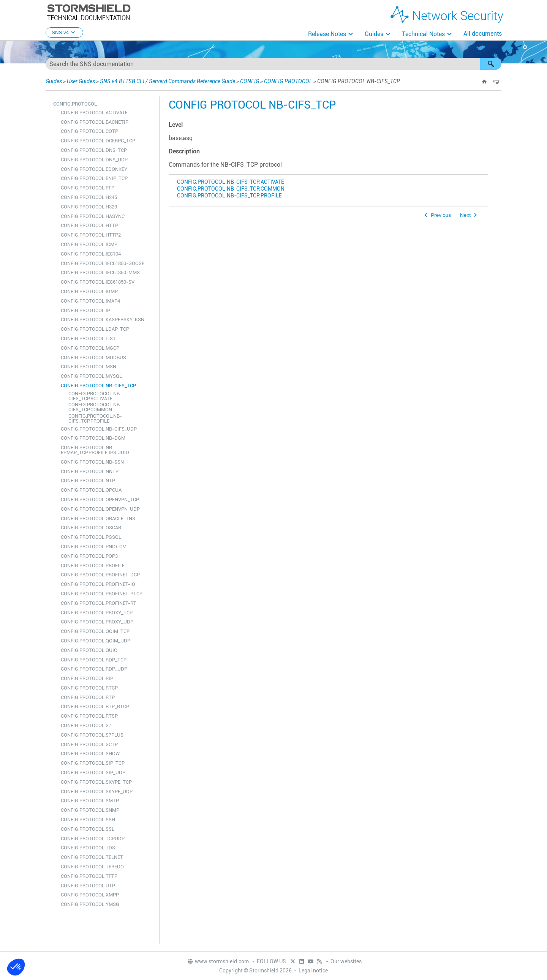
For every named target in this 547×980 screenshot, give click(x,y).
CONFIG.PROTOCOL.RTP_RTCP (95, 706)
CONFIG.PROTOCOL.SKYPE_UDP (97, 791)
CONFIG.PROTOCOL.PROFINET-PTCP (102, 594)
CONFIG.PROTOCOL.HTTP (89, 225)
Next (465, 215)
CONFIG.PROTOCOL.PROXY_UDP (97, 622)
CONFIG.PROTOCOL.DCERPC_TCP (98, 141)
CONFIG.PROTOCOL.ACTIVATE (94, 113)
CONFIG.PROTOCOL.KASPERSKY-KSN (103, 320)
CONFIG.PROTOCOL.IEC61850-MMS (100, 272)
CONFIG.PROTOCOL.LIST (88, 339)
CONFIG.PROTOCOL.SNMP (90, 810)
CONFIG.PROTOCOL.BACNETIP (95, 122)
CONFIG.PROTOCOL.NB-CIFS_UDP (99, 429)
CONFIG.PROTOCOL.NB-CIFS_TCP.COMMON (95, 407)
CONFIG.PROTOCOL (288, 81)
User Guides (81, 81)
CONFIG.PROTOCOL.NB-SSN (92, 462)
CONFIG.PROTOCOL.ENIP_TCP (94, 178)
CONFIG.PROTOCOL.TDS (88, 848)
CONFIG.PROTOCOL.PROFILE (93, 566)
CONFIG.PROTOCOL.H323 (89, 207)
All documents (483, 34)
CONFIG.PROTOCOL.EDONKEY (94, 169)
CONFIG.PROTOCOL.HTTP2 (91, 235)
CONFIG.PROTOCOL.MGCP (90, 348)
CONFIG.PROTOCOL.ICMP (89, 244)
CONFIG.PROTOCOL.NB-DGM (93, 438)
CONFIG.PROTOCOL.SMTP (90, 801)
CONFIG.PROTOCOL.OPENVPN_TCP (100, 499)
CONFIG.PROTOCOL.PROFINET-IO (98, 584)
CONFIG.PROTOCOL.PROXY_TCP (97, 613)
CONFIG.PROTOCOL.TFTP (89, 876)
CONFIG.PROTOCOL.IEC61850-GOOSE (103, 263)
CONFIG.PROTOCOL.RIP (87, 678)
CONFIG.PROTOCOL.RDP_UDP (94, 669)
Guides (374, 34)
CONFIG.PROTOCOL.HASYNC (93, 216)
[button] (491, 64)
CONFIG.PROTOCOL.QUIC (89, 650)
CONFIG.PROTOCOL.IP (85, 310)
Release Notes (327, 34)
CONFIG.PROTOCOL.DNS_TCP (94, 150)
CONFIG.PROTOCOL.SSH (88, 820)
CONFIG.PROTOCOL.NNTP (90, 471)
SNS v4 (64, 32)
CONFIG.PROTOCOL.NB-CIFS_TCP (98, 386)
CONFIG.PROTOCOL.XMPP (90, 895)
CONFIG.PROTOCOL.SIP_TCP (93, 763)
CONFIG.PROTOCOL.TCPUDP (93, 839)
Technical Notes (423, 34)
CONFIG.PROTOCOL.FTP (88, 188)
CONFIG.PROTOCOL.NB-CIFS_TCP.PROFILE (95, 418)
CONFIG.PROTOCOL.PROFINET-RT (99, 603)
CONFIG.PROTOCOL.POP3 (89, 556)
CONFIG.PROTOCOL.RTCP (89, 688)
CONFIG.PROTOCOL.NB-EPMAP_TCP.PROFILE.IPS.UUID (95, 450)
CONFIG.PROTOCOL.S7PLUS (92, 735)
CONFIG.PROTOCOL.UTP (88, 886)
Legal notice (313, 971)
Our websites (346, 961)
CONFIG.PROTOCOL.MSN (89, 367)
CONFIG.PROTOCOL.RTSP (89, 716)
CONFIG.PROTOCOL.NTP (88, 481)
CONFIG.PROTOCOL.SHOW (90, 754)
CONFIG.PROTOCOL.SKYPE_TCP (96, 782)
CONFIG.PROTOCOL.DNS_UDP (94, 160)
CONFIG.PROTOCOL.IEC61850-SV (98, 282)
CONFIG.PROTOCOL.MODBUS (93, 357)
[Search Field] (273, 64)
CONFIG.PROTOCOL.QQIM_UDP (96, 641)
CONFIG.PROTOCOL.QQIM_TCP (95, 631)
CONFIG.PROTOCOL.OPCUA (91, 490)
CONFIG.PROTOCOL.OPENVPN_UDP (100, 509)
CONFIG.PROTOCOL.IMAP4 (90, 301)
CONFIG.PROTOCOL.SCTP (89, 744)
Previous (441, 215)
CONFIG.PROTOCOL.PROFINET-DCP (100, 575)
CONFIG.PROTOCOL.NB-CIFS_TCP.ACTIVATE (95, 396)
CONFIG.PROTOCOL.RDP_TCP (94, 660)
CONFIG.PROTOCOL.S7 (86, 725)
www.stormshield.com (218, 961)
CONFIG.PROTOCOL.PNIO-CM (94, 547)
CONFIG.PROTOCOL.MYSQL (91, 376)
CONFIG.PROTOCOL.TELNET (92, 857)
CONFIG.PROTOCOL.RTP (88, 697)
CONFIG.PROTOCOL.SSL (88, 829)
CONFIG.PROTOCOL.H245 (89, 197)
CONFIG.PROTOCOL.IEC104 (91, 254)
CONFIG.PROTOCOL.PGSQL (91, 537)
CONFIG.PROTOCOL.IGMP (89, 291)
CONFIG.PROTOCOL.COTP (89, 131)
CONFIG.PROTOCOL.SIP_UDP (93, 772)
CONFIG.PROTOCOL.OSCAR (91, 528)
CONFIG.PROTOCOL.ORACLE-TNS (98, 518)
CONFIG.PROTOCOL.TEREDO (92, 867)
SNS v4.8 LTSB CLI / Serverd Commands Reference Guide (168, 81)
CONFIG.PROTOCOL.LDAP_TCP (95, 329)
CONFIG (250, 81)
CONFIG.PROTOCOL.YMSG (90, 904)
